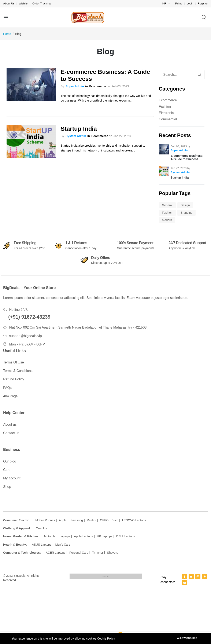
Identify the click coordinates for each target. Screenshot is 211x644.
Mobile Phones (45, 520)
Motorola (50, 536)
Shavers (112, 553)
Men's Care (63, 545)
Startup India (79, 129)
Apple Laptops (84, 536)
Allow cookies (187, 638)
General (167, 205)
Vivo (115, 520)
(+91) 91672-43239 (29, 317)
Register (203, 3)
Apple (63, 520)
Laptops (65, 536)
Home (7, 34)
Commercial (168, 119)
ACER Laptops (56, 553)
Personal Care (79, 553)
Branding (186, 213)
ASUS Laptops (42, 545)
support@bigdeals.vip (25, 336)
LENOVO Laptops (134, 520)
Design (185, 205)
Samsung (77, 520)
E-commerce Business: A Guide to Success (105, 75)
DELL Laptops (126, 536)
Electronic (166, 113)
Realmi (92, 520)
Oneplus (41, 528)
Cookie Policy (106, 638)
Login (190, 3)
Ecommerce (98, 86)
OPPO (104, 520)
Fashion (165, 107)
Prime (179, 3)
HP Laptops (105, 536)
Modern (167, 220)
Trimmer (98, 553)
